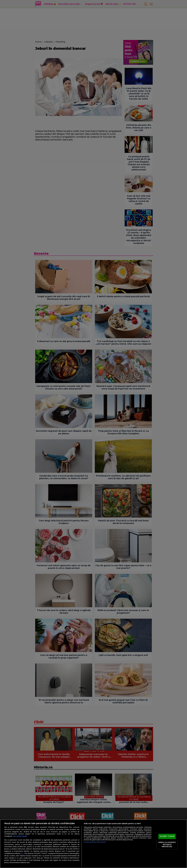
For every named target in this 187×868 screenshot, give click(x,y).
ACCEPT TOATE (167, 836)
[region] (93, 844)
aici (22, 853)
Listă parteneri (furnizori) (95, 842)
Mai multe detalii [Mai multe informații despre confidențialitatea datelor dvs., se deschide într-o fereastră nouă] (20, 836)
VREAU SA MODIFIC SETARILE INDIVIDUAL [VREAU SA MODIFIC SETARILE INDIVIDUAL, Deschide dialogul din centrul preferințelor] (167, 844)
